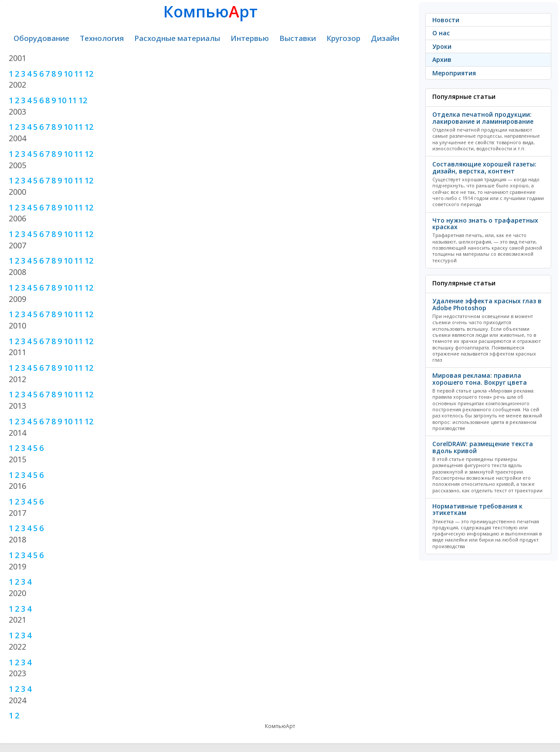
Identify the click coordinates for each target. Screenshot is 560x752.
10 (68, 74)
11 (78, 74)
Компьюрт (210, 12)
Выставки (298, 38)
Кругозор (343, 38)
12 (89, 74)
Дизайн (385, 38)
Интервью (250, 38)
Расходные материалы (177, 38)
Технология (102, 38)
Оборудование (41, 38)
